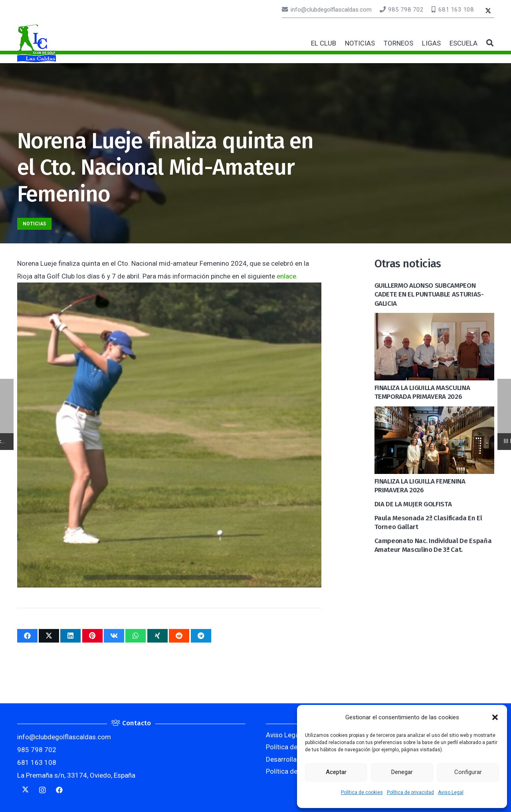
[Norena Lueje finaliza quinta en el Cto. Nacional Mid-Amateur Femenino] (169, 289)
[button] (495, 717)
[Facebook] (60, 790)
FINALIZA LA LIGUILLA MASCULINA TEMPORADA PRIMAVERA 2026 (422, 392)
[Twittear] (49, 636)
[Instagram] (43, 790)
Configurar (468, 772)
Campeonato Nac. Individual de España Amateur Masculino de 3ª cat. (433, 545)
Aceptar (336, 772)
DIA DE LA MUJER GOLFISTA (413, 504)
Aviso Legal (451, 792)
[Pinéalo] (92, 636)
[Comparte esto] (27, 636)
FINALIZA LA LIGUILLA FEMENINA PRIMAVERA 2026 (420, 486)
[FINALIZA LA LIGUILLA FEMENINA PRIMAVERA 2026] (434, 413)
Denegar (402, 772)
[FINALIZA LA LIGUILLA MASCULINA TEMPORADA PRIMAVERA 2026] (434, 319)
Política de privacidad (410, 792)
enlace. (287, 276)
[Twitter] (488, 11)
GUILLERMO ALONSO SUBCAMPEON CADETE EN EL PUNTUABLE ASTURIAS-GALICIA (429, 294)
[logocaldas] (37, 43)
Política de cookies (362, 792)
